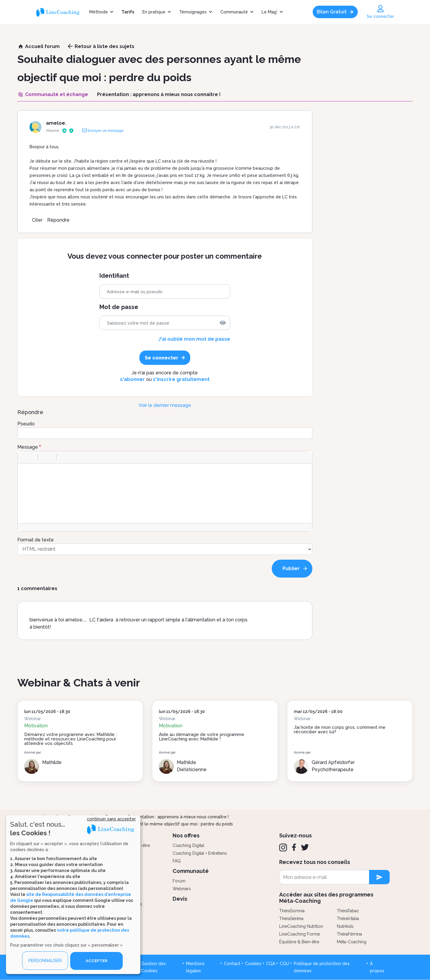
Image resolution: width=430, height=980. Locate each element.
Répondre (58, 220)
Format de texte (36, 540)
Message (28, 447)
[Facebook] (294, 847)
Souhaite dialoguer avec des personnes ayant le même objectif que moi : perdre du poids (142, 824)
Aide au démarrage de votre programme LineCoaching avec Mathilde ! (202, 737)
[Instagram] (283, 848)
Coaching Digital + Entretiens (200, 853)
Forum (179, 881)
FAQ (177, 861)
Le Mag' (269, 12)
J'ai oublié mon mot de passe (194, 339)
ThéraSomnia (292, 911)
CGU (284, 964)
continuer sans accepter (111, 819)
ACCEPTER (96, 961)
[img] (223, 323)
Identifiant (114, 276)
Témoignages (193, 12)
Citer (37, 220)
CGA (271, 964)
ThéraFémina (349, 934)
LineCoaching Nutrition (301, 926)
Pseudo (26, 424)
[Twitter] (305, 847)
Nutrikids (345, 926)
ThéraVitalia (348, 919)
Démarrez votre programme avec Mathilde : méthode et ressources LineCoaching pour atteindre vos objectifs (70, 739)
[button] (25, 457)
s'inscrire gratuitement (181, 379)
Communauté (234, 12)
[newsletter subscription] (379, 877)
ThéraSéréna (291, 919)
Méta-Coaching (352, 942)
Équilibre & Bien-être (299, 942)
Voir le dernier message (165, 405)
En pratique (154, 12)
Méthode (99, 12)
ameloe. (56, 123)
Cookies (253, 964)
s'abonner (132, 379)
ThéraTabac (348, 911)
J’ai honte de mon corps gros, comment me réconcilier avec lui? (340, 730)
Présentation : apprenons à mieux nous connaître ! (178, 817)
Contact (232, 964)
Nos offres (186, 835)
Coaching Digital (188, 845)
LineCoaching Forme (300, 934)
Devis (180, 899)
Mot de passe (119, 307)
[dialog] (73, 895)
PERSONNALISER (45, 961)
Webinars (182, 889)
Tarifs (128, 12)
